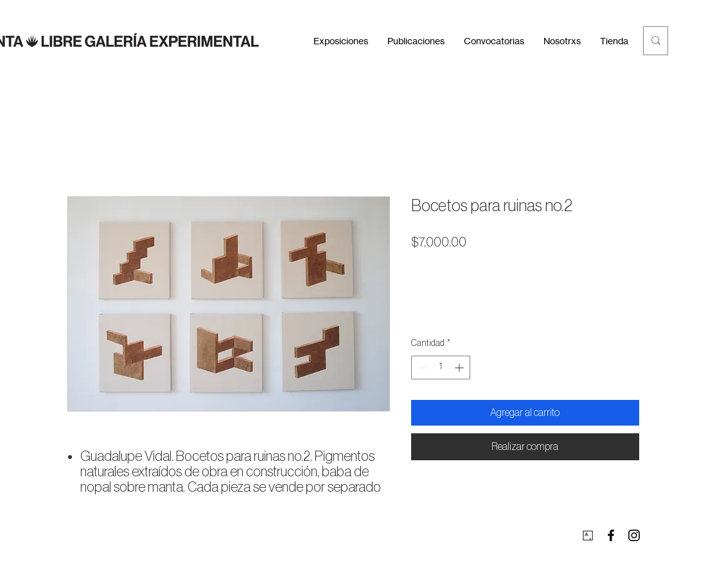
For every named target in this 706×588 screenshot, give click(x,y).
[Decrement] (421, 368)
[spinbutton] (441, 368)
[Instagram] (634, 535)
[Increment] (460, 368)
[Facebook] (611, 535)
